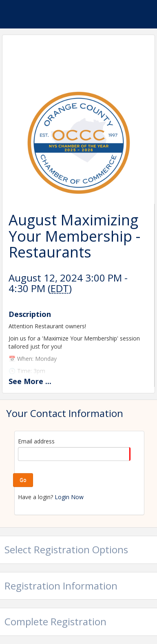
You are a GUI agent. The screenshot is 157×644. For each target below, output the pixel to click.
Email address (36, 441)
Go (23, 480)
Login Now (69, 497)
